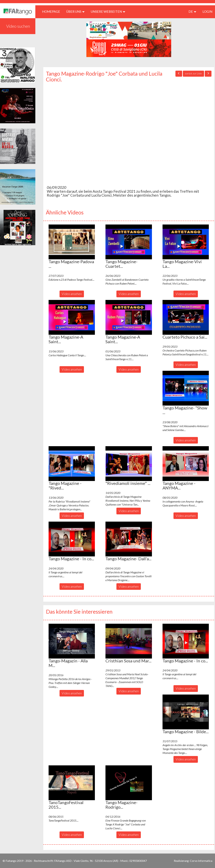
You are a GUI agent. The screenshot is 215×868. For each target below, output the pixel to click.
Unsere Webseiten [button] (108, 11)
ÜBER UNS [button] (75, 11)
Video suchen (18, 26)
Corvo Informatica (201, 861)
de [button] (192, 11)
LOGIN (207, 11)
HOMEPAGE (52, 11)
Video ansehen (72, 294)
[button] (72, 242)
